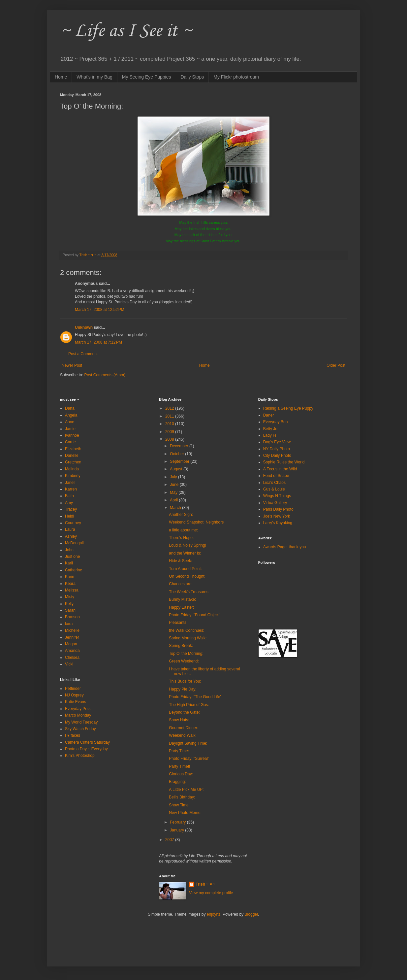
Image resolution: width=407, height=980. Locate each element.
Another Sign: (181, 515)
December (180, 446)
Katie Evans (76, 702)
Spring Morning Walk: (188, 638)
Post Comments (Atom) (105, 375)
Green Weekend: (184, 661)
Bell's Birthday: (182, 797)
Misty (70, 597)
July (174, 477)
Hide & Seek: (180, 561)
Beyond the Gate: (184, 712)
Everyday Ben (276, 422)
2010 (170, 424)
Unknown (84, 327)
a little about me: (183, 530)
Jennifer (72, 637)
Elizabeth (73, 449)
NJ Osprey (74, 695)
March (176, 508)
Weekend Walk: (183, 735)
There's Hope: (181, 538)
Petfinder (73, 689)
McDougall (74, 543)
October (177, 454)
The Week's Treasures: (189, 592)
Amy (69, 503)
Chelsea (72, 658)
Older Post (336, 365)
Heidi (69, 516)
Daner (269, 415)
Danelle (72, 456)
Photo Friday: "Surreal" (189, 759)
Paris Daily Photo (278, 509)
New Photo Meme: (185, 813)
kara (69, 624)
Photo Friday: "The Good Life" (195, 697)
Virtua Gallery (275, 503)
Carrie (70, 442)
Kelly (69, 604)
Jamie (70, 429)
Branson (72, 617)
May (174, 492)
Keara (70, 584)
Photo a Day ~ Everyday (86, 749)
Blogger (251, 914)
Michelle (72, 630)
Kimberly (73, 476)
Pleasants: (178, 623)
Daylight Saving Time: (188, 743)
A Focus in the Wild (280, 469)
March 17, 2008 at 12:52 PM (100, 310)
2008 (170, 439)
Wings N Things (277, 496)
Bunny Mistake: (182, 599)
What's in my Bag (94, 77)
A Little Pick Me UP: (186, 790)
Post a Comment (83, 354)
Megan (71, 644)
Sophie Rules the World (284, 462)
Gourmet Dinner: (184, 728)
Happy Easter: (181, 607)
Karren (71, 489)
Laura (70, 529)
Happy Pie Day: (183, 689)
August (177, 469)
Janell (70, 483)
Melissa (72, 590)
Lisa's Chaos (274, 483)
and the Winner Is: (185, 553)
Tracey (71, 509)
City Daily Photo (277, 456)
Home (61, 77)
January (177, 830)
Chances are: (181, 584)
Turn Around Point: (185, 569)
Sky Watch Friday (80, 729)
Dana (70, 408)
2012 (170, 408)
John (69, 550)
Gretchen (73, 462)
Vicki (69, 664)
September (180, 461)
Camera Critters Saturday (87, 742)
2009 (170, 432)
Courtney (73, 523)
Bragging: (177, 782)
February (178, 822)
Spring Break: (181, 646)
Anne (70, 422)
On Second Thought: (187, 576)
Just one (72, 557)
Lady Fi (270, 435)
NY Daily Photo (277, 449)
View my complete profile (211, 893)
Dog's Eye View (277, 442)
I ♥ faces (73, 735)
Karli (69, 563)
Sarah (70, 610)
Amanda (72, 651)
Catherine (74, 570)
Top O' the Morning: (186, 654)
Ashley (71, 536)
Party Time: (179, 751)
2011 (170, 416)
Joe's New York (277, 516)
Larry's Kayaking (278, 523)
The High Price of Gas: (189, 705)
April (174, 500)
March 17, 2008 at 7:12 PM (98, 342)
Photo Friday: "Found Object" (194, 615)
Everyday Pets (78, 709)
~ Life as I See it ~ (126, 31)
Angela (71, 415)
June (175, 485)
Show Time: (179, 805)
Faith (69, 496)
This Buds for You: (185, 681)
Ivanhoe (72, 435)
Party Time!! (179, 766)
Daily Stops (192, 77)
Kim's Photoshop (80, 756)
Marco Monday (78, 715)
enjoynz (214, 914)
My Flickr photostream (236, 77)
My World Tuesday (81, 722)
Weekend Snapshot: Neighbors (196, 522)
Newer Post (72, 365)
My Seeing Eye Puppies (147, 77)
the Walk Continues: (187, 630)
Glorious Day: (181, 774)
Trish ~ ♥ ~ (205, 884)
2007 (170, 840)
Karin (70, 577)
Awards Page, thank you (285, 547)
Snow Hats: (179, 720)
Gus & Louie (274, 489)
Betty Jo (270, 429)
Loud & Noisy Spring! (188, 545)
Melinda (72, 469)
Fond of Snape (276, 476)
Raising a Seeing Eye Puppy (288, 408)
